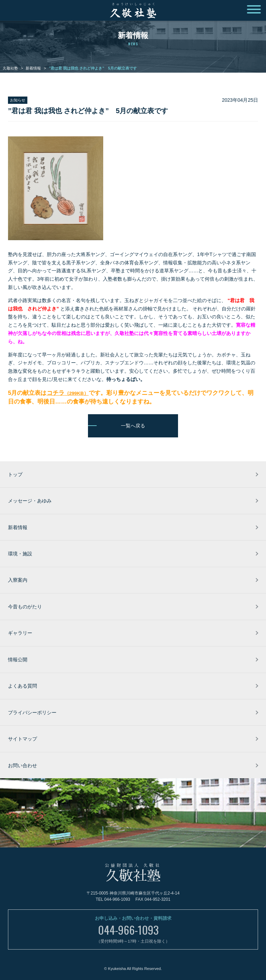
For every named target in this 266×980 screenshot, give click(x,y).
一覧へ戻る (133, 426)
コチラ (68, 393)
